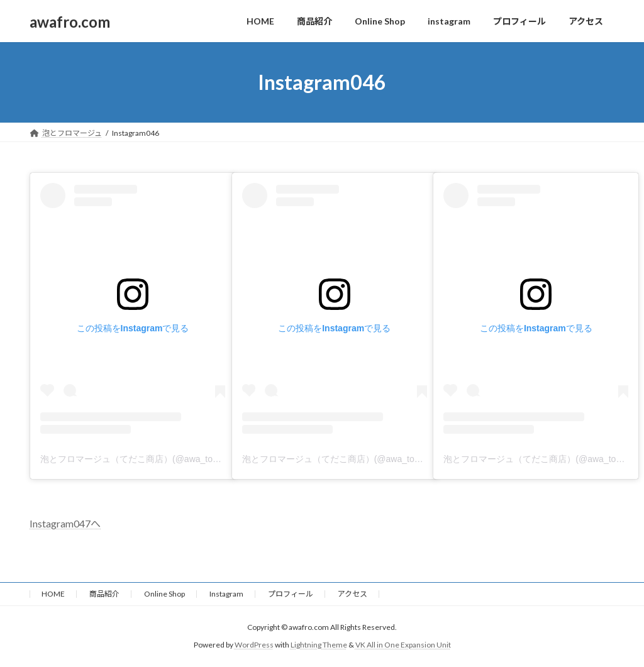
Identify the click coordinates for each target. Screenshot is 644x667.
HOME (53, 594)
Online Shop (164, 594)
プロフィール (291, 594)
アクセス (353, 594)
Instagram (226, 594)
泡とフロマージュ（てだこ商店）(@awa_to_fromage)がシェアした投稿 (182, 459)
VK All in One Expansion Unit (403, 645)
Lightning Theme (319, 645)
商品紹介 (104, 594)
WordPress (254, 645)
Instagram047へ (65, 523)
